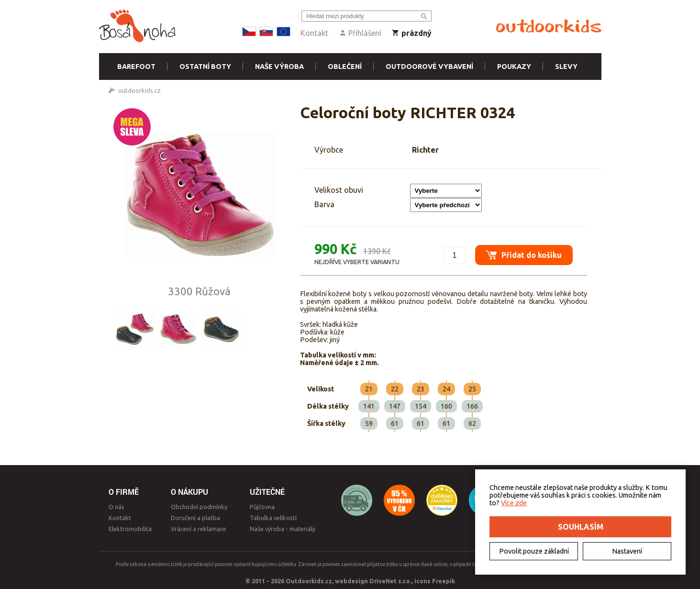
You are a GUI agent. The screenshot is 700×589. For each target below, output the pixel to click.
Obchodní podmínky (199, 507)
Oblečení (345, 67)
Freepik (444, 581)
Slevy (566, 67)
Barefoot (136, 67)
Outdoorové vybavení (429, 67)
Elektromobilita (130, 529)
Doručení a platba (195, 518)
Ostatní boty (205, 67)
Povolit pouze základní (534, 551)
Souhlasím (581, 527)
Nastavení (627, 551)
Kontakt (314, 33)
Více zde (514, 503)
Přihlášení (360, 33)
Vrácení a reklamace (199, 529)
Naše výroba (279, 67)
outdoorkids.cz (139, 90)
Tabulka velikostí (273, 518)
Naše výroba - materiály (283, 529)
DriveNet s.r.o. (390, 581)
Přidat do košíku (520, 251)
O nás (117, 507)
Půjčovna (262, 507)
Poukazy (514, 67)
